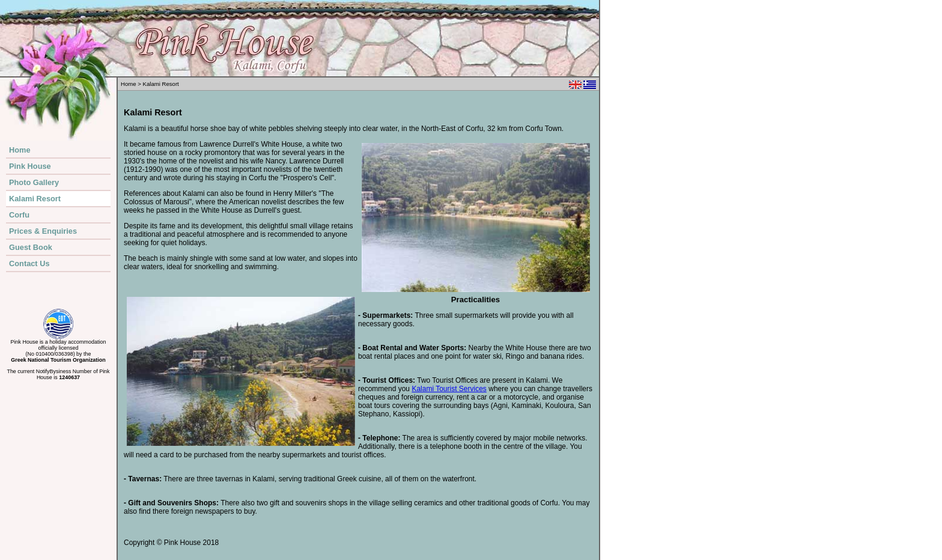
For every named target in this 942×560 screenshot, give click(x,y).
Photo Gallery (34, 182)
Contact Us (29, 263)
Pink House (30, 166)
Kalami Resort (35, 199)
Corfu (19, 215)
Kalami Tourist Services (449, 389)
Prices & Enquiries (43, 231)
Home (20, 150)
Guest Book (31, 247)
